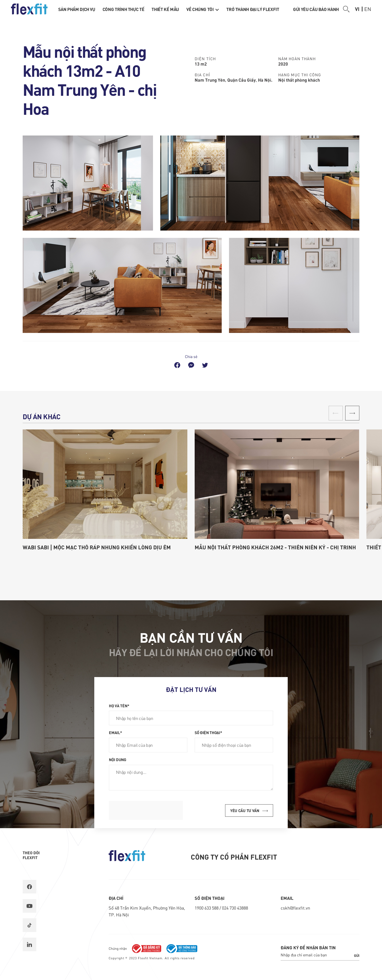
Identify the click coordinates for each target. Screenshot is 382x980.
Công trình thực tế (124, 9)
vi (357, 9)
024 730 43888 (235, 908)
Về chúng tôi (203, 9)
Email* (115, 732)
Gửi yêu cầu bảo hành (316, 9)
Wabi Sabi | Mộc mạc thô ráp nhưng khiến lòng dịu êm (97, 547)
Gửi (357, 955)
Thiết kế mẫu (165, 9)
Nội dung (117, 759)
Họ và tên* (119, 706)
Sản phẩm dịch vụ (77, 9)
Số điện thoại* (208, 732)
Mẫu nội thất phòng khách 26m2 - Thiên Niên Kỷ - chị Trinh (275, 547)
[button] (352, 413)
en (368, 9)
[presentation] (146, 810)
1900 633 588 (207, 908)
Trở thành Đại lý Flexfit (253, 9)
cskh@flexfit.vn (295, 908)
